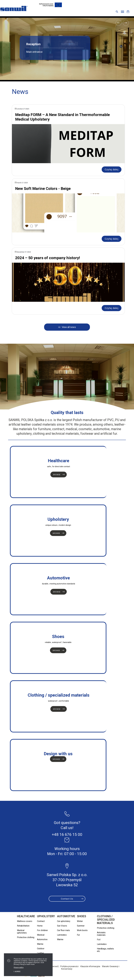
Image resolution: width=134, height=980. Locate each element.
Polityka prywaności (69, 966)
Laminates (62, 935)
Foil (99, 940)
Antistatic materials (101, 934)
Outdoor (41, 949)
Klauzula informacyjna (90, 966)
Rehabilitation (23, 926)
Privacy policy (19, 967)
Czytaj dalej (112, 169)
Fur (78, 935)
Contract (41, 921)
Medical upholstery (22, 932)
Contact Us (67, 899)
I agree (17, 972)
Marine (40, 944)
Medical (41, 935)
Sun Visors (62, 926)
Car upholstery (64, 921)
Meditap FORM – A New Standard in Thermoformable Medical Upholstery (62, 117)
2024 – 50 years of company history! (48, 258)
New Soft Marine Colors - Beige (43, 189)
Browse (57, 475)
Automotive (42, 939)
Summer (81, 926)
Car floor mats (63, 930)
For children (42, 930)
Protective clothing (26, 937)
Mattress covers (25, 921)
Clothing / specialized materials (106, 920)
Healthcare (26, 916)
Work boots (82, 930)
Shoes (82, 916)
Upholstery (46, 916)
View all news (69, 327)
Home (40, 926)
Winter (80, 921)
